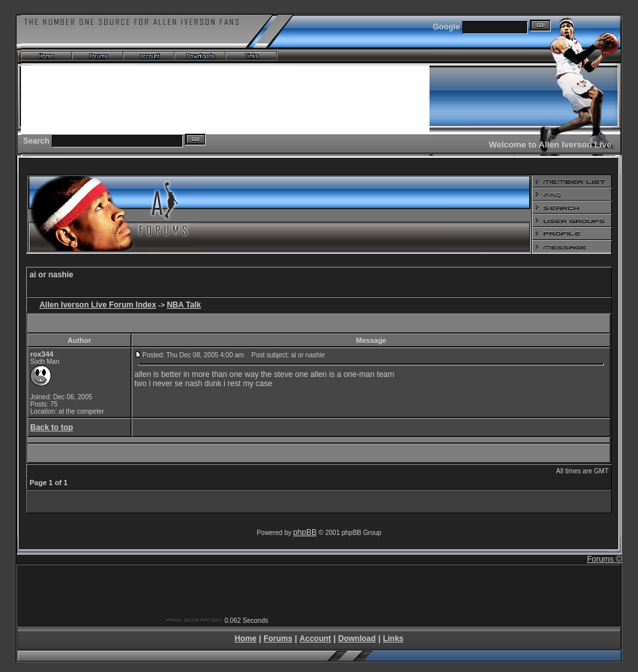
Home (246, 639)
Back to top (51, 427)
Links (393, 639)
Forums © (604, 559)
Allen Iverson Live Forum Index (98, 305)
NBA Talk (184, 305)
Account (315, 639)
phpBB (305, 532)
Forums (278, 639)
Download (357, 639)
